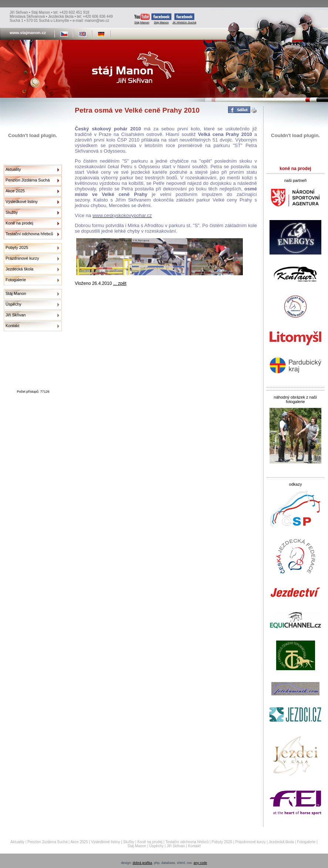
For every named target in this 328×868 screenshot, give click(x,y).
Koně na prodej (19, 223)
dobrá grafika (142, 863)
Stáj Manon (142, 19)
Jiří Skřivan (16, 315)
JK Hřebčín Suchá (184, 19)
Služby (12, 212)
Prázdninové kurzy (22, 258)
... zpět (120, 283)
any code (200, 863)
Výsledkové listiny (22, 202)
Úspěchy (14, 304)
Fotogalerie (16, 280)
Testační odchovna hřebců (29, 234)
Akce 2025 (15, 191)
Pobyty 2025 (17, 247)
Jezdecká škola (19, 269)
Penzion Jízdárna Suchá (28, 180)
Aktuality (13, 169)
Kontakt (12, 326)
